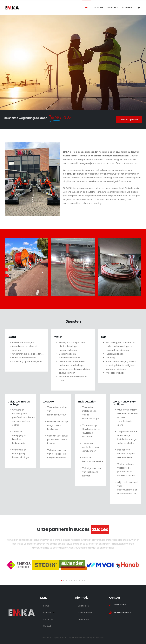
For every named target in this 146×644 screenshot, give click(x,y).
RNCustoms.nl (99, 638)
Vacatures (112, 8)
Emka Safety (83, 619)
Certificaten (83, 606)
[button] (9, 267)
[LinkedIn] (139, 8)
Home (87, 8)
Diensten (98, 8)
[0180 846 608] (125, 604)
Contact (127, 8)
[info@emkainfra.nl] (125, 613)
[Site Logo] (12, 8)
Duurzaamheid (85, 613)
